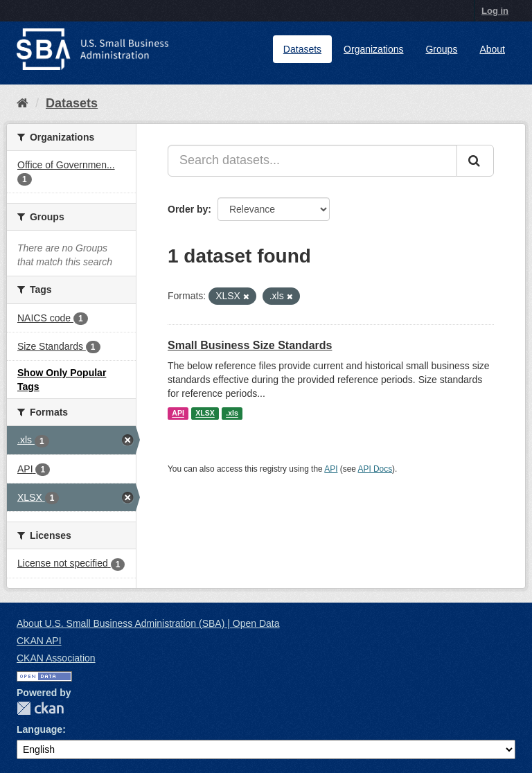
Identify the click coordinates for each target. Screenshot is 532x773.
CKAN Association (56, 658)
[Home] (23, 103)
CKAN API (39, 641)
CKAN (40, 708)
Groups (441, 49)
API (178, 414)
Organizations (373, 49)
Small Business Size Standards (250, 345)
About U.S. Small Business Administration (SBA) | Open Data (148, 623)
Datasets (302, 49)
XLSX (205, 414)
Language (39, 729)
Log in (495, 11)
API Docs (375, 469)
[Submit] (475, 161)
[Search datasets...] (312, 161)
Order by (188, 209)
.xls (232, 414)
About (492, 49)
